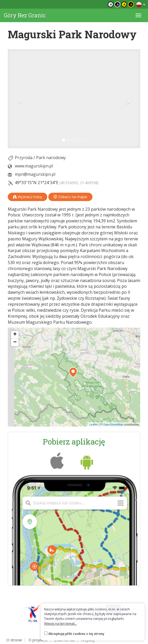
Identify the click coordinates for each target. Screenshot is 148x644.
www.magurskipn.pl (34, 166)
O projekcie (38, 640)
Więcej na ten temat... (60, 623)
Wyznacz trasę (28, 197)
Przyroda (24, 158)
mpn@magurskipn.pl (35, 174)
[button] (18, 99)
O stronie (14, 640)
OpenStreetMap (113, 424)
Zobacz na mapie (70, 197)
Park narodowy (51, 158)
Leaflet (94, 424)
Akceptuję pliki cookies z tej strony (76, 634)
